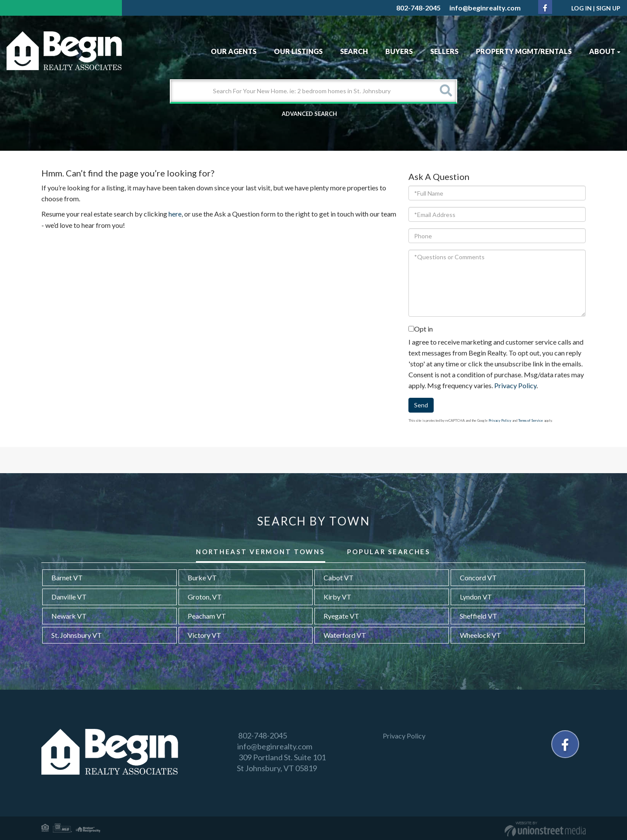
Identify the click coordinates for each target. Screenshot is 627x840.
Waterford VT (345, 635)
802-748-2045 (418, 8)
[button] (445, 91)
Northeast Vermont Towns (260, 552)
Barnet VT (67, 577)
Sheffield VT (479, 616)
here (175, 214)
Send (421, 405)
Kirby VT (337, 597)
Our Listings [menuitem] (298, 51)
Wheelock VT (480, 635)
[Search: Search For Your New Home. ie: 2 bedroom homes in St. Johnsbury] (303, 91)
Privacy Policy (515, 385)
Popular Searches (388, 552)
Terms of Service (531, 420)
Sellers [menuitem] (444, 51)
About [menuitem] (605, 51)
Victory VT (204, 635)
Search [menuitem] (354, 51)
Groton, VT (205, 597)
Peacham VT (207, 616)
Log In (581, 8)
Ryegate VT (341, 616)
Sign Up (608, 8)
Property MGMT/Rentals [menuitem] (524, 51)
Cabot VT (339, 577)
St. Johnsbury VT (77, 635)
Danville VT (69, 597)
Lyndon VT (476, 597)
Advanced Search (309, 114)
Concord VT (478, 577)
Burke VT (202, 577)
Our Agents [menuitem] (234, 51)
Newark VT (69, 616)
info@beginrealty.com (485, 8)
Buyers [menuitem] (399, 51)
